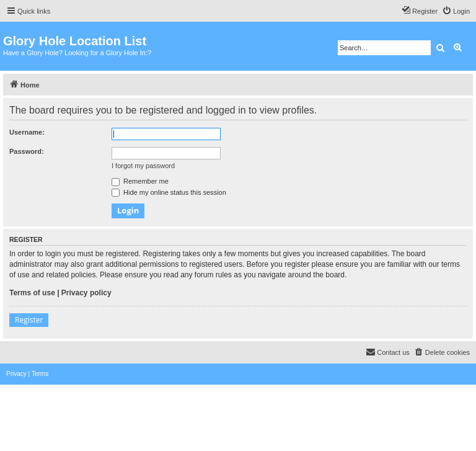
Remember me (140, 181)
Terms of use (32, 293)
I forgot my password (143, 166)
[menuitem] (456, 11)
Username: (27, 132)
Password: (27, 151)
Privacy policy (86, 293)
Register (29, 320)
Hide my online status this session (169, 192)
